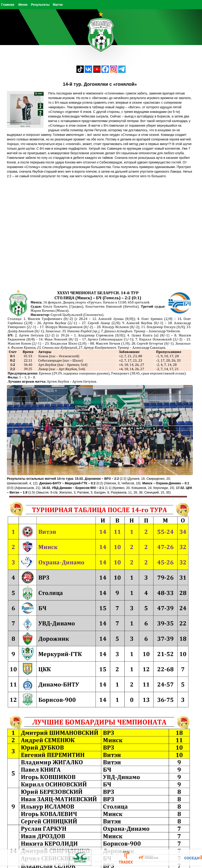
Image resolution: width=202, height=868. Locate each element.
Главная (8, 5)
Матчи (58, 5)
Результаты (40, 5)
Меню (23, 5)
